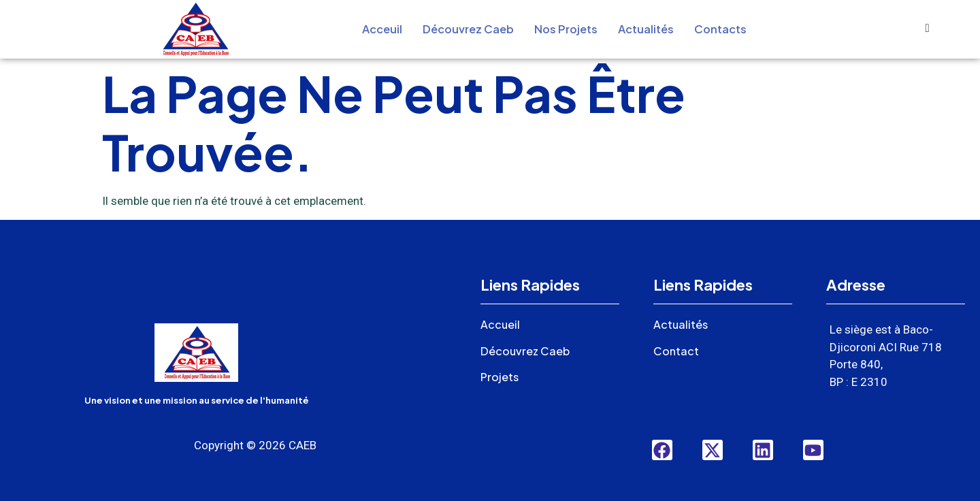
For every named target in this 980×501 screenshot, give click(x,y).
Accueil (501, 324)
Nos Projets (567, 29)
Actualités (650, 29)
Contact (677, 351)
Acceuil (375, 29)
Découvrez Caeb (465, 29)
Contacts (728, 29)
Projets (501, 376)
